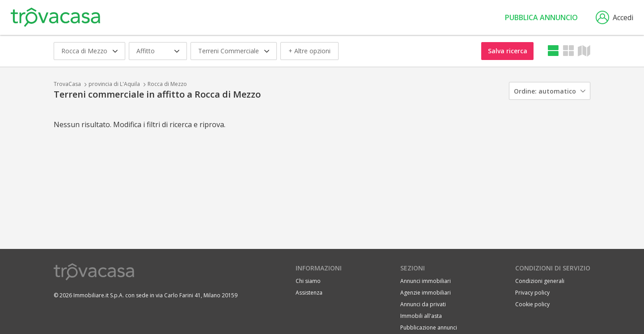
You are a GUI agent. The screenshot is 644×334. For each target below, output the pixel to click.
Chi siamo (308, 281)
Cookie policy (532, 304)
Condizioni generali (540, 281)
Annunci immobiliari (426, 281)
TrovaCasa (67, 84)
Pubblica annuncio (541, 17)
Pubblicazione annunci (429, 328)
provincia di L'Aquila (114, 84)
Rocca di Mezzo (167, 84)
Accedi (614, 17)
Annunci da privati (423, 304)
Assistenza (309, 293)
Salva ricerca (508, 51)
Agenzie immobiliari (426, 293)
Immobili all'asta (421, 316)
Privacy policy (532, 293)
